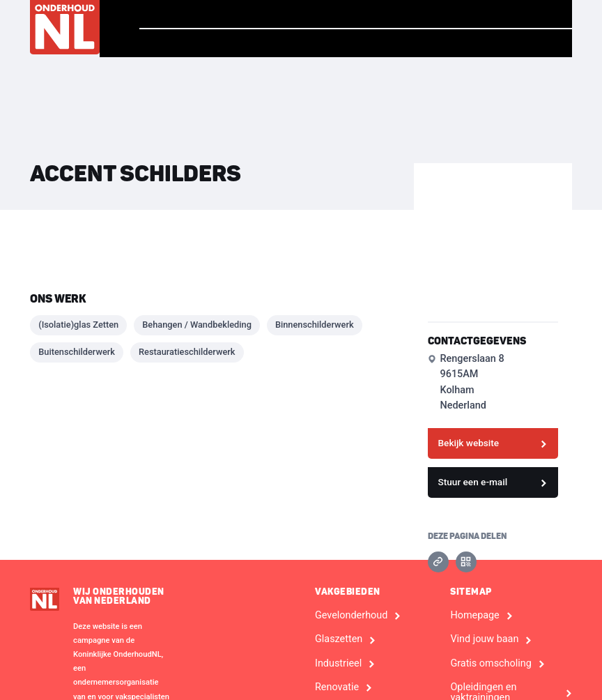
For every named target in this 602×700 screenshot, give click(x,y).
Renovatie (337, 687)
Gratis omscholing (491, 664)
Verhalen (264, 14)
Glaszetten (339, 639)
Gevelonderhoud (351, 616)
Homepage (176, 14)
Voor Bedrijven (508, 43)
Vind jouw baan (376, 14)
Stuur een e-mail (473, 482)
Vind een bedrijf (506, 14)
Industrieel (338, 664)
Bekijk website (469, 443)
